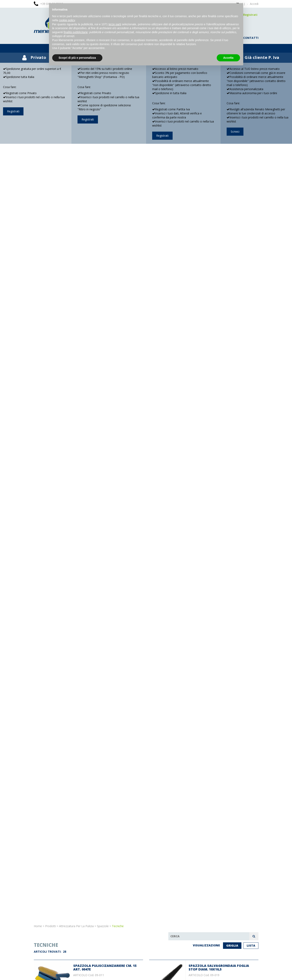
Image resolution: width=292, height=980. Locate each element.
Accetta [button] (228, 58)
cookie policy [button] (67, 20)
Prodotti (50, 926)
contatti (251, 38)
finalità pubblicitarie (76, 32)
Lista (251, 945)
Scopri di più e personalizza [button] (77, 58)
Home (38, 926)
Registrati (250, 15)
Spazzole (103, 926)
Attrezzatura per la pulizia (76, 926)
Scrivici (235, 132)
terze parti (115, 24)
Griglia (232, 945)
